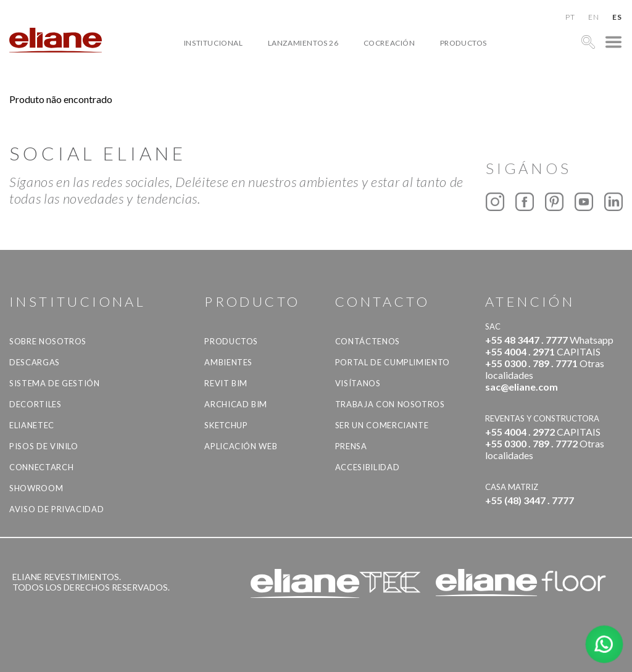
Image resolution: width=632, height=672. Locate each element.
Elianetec (32, 425)
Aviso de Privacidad (56, 509)
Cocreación (389, 43)
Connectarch (41, 467)
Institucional (214, 43)
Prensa (351, 446)
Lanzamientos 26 (303, 43)
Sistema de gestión (55, 383)
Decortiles (35, 404)
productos (464, 43)
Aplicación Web (241, 446)
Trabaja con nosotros (390, 404)
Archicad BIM (236, 404)
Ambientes (228, 362)
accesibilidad (367, 467)
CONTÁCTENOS (368, 341)
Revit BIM (226, 383)
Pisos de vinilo (44, 446)
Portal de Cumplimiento (393, 362)
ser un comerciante (382, 425)
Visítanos (358, 383)
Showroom (36, 488)
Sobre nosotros (48, 341)
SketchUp (226, 425)
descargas (35, 362)
